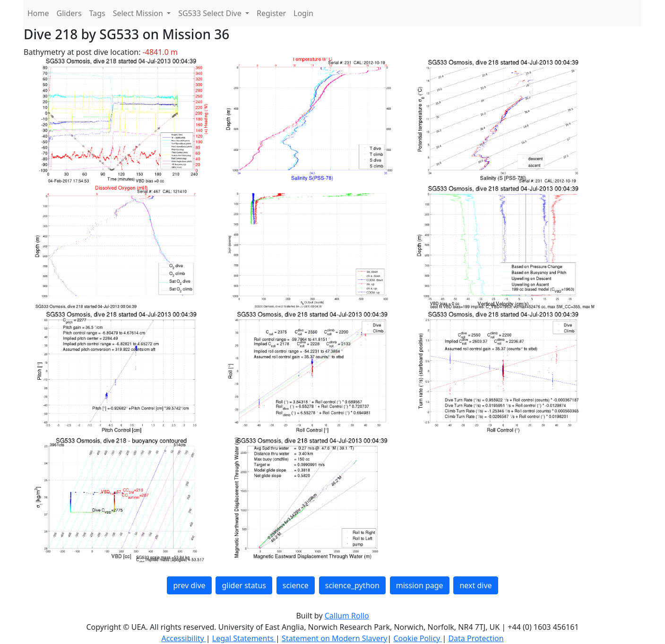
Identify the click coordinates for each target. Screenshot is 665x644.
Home (38, 13)
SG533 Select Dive (211, 13)
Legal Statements (244, 638)
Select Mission (139, 13)
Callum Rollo (347, 616)
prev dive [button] (189, 585)
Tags (97, 13)
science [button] (296, 585)
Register (271, 13)
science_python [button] (352, 585)
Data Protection (476, 638)
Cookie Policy (418, 638)
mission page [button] (420, 585)
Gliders (69, 13)
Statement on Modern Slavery (334, 638)
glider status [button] (244, 585)
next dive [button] (475, 585)
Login (303, 13)
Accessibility (183, 638)
